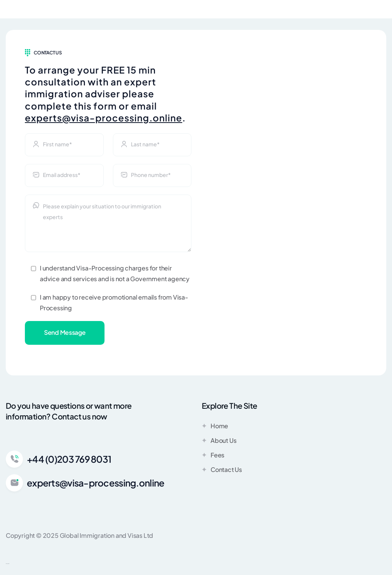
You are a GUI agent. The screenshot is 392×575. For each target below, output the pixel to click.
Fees (213, 455)
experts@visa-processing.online (104, 118)
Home (215, 426)
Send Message (65, 332)
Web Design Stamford (7, 564)
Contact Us (222, 469)
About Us (219, 440)
